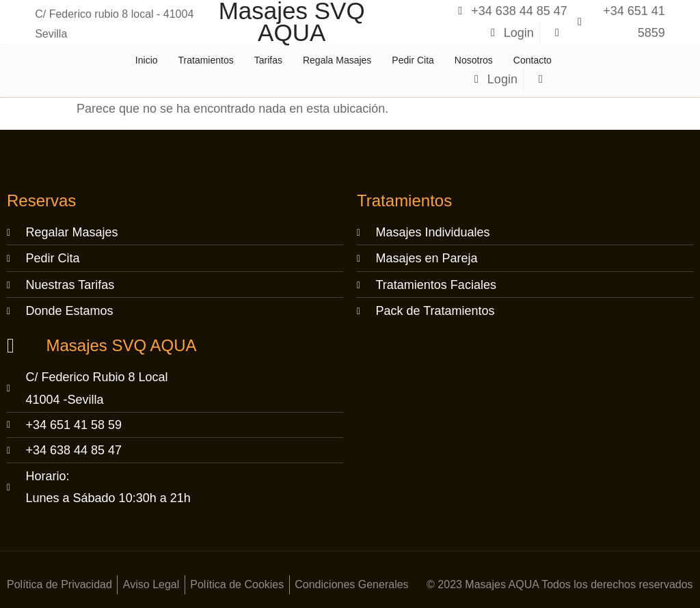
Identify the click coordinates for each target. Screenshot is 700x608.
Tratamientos (206, 60)
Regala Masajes (337, 60)
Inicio (147, 60)
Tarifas (268, 60)
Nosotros (474, 60)
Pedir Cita (413, 60)
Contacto (533, 60)
